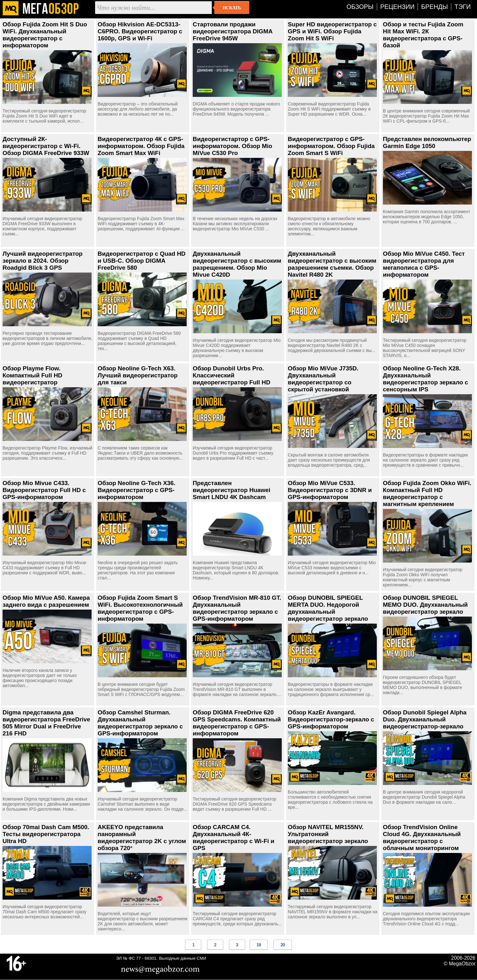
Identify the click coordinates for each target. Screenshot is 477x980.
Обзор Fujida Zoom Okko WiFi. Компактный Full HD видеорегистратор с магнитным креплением (427, 493)
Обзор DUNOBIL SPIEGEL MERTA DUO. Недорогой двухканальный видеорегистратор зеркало (328, 608)
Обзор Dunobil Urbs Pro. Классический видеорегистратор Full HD (232, 375)
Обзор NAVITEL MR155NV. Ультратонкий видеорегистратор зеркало (328, 834)
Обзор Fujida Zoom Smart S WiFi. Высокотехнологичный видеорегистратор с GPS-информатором (140, 608)
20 (283, 945)
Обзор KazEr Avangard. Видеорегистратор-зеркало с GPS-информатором (331, 719)
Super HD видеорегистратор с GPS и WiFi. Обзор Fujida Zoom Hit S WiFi (332, 31)
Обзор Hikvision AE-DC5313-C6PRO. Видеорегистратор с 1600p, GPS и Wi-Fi (140, 31)
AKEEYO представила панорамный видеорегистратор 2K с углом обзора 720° (142, 838)
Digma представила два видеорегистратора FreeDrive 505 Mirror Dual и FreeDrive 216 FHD (46, 723)
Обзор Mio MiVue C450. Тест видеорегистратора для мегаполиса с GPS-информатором (424, 264)
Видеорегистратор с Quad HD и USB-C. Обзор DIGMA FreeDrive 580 (142, 261)
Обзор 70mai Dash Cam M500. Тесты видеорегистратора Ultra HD (46, 834)
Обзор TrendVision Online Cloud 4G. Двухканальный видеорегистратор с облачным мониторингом (422, 838)
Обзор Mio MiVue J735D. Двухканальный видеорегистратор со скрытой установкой (323, 379)
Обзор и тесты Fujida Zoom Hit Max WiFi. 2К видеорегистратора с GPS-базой (423, 35)
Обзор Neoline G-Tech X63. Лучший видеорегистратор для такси (138, 375)
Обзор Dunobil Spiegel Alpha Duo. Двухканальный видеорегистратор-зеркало (425, 719)
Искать (232, 8)
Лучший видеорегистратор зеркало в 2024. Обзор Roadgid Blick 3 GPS (43, 261)
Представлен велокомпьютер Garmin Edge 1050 (427, 142)
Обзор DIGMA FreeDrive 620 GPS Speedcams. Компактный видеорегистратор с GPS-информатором (237, 723)
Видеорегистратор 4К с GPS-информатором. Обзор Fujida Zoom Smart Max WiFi (141, 146)
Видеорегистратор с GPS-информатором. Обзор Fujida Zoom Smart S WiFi (331, 146)
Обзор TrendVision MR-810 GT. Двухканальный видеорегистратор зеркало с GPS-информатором (237, 608)
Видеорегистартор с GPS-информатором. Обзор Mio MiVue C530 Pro (232, 146)
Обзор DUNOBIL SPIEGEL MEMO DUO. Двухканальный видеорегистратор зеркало (425, 605)
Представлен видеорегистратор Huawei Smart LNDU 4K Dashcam (232, 490)
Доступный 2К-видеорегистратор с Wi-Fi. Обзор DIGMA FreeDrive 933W (46, 146)
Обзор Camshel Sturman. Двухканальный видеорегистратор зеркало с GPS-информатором (140, 723)
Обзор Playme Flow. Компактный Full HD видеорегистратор (32, 375)
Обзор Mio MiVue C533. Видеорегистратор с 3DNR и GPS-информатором (330, 490)
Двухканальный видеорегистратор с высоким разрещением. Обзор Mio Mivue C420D (237, 264)
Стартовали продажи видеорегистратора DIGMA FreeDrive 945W (233, 31)
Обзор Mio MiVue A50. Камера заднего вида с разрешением (46, 601)
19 (259, 945)
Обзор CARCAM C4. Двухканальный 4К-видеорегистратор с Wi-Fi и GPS (234, 838)
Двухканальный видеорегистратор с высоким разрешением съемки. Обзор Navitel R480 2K (332, 264)
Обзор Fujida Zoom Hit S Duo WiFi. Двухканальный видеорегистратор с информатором (45, 35)
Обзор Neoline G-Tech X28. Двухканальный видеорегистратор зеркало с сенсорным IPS (425, 379)
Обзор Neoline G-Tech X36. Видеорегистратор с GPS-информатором (137, 490)
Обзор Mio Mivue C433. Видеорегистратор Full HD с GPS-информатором (44, 490)
